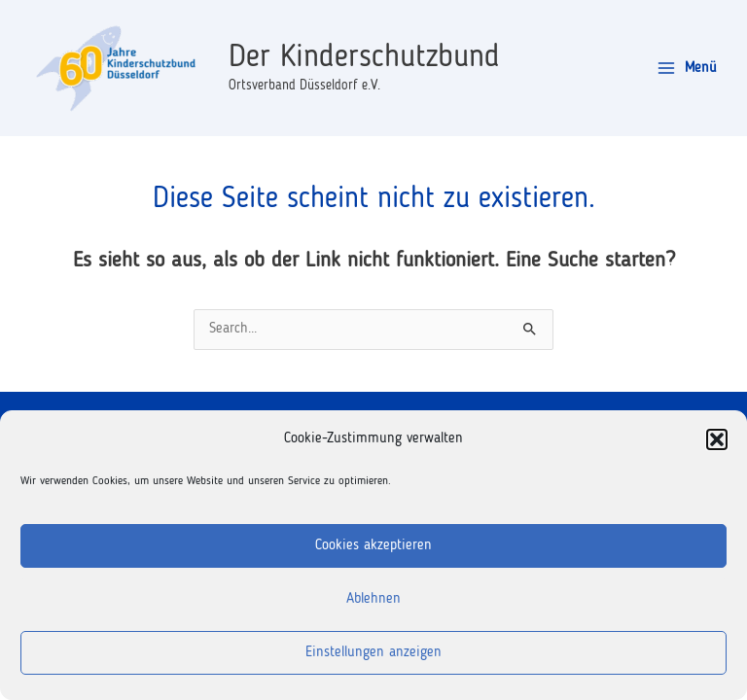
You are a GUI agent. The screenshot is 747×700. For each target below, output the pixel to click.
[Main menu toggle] (687, 69)
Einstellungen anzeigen (373, 653)
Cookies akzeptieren (373, 546)
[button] (717, 439)
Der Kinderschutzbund (364, 58)
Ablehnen (373, 599)
